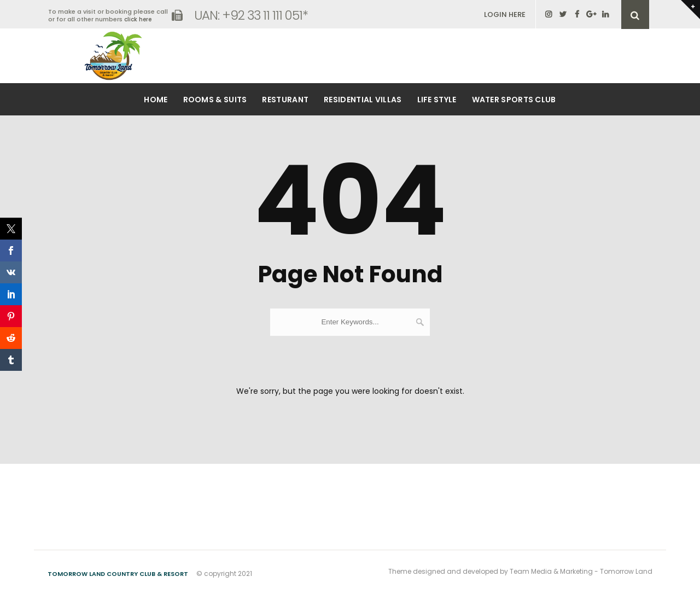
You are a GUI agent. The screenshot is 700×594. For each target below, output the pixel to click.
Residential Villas (363, 100)
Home (156, 100)
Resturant (285, 100)
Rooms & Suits (215, 100)
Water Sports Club (514, 100)
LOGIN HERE (505, 14)
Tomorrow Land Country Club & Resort (118, 574)
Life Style (437, 100)
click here (138, 19)
